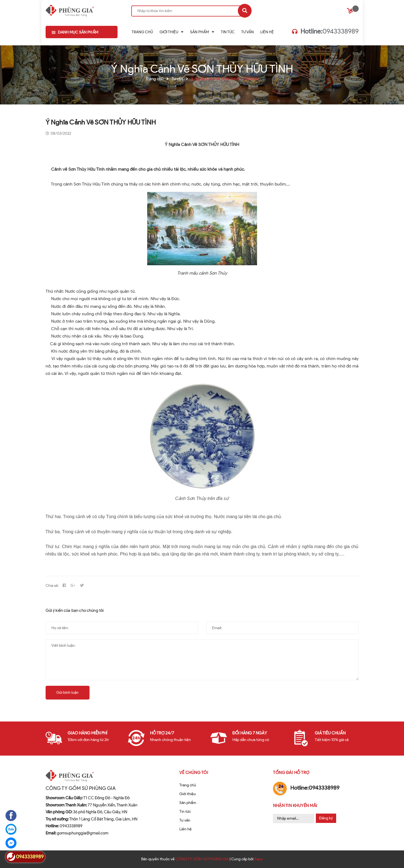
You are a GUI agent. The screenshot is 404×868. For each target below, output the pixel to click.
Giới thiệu (188, 794)
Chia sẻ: (52, 586)
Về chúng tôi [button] (194, 773)
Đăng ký (326, 818)
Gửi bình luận (67, 693)
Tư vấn (185, 820)
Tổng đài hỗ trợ (291, 773)
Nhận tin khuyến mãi (295, 806)
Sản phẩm (188, 803)
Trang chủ (188, 785)
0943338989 (330, 31)
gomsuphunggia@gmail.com (77, 833)
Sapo (259, 859)
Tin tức (185, 812)
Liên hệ (186, 829)
